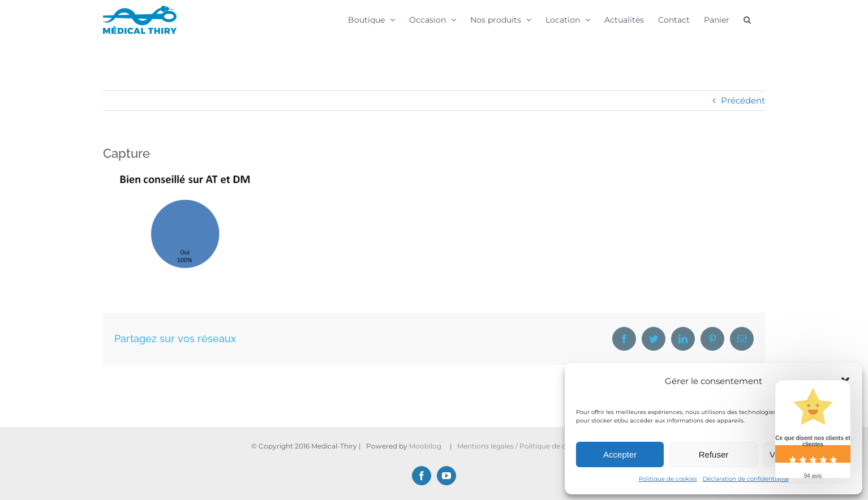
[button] (747, 19)
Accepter (620, 454)
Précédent (743, 100)
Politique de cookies (668, 479)
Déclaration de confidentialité (746, 479)
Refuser (714, 454)
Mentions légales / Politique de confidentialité (535, 446)
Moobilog (425, 446)
